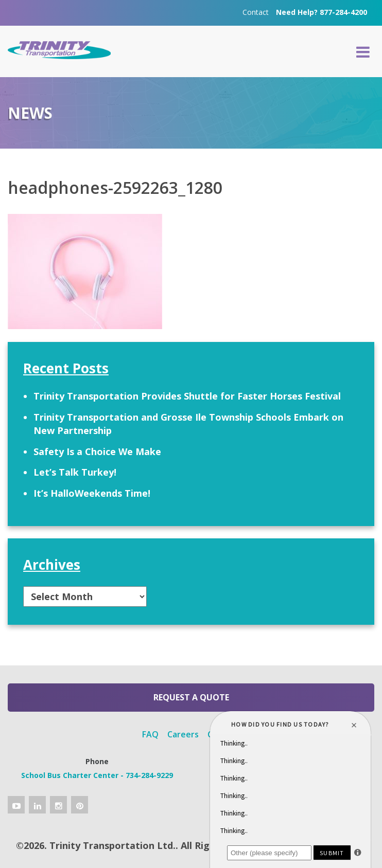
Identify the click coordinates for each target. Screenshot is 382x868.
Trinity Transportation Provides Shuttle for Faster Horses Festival (187, 396)
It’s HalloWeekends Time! (92, 493)
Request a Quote (191, 697)
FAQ (150, 734)
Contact (256, 12)
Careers (183, 734)
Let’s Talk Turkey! (75, 472)
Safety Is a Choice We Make (97, 451)
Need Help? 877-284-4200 (322, 12)
